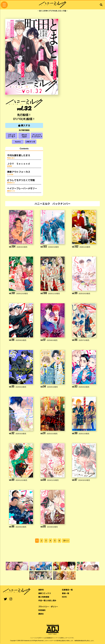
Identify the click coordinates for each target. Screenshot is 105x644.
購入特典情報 (44, 597)
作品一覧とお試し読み (47, 600)
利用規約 (42, 610)
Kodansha (27, 641)
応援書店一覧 (67, 590)
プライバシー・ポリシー (48, 607)
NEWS (64, 597)
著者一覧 (66, 593)
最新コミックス (45, 593)
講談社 (41, 614)
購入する (24, 125)
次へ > (66, 541)
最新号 (41, 590)
